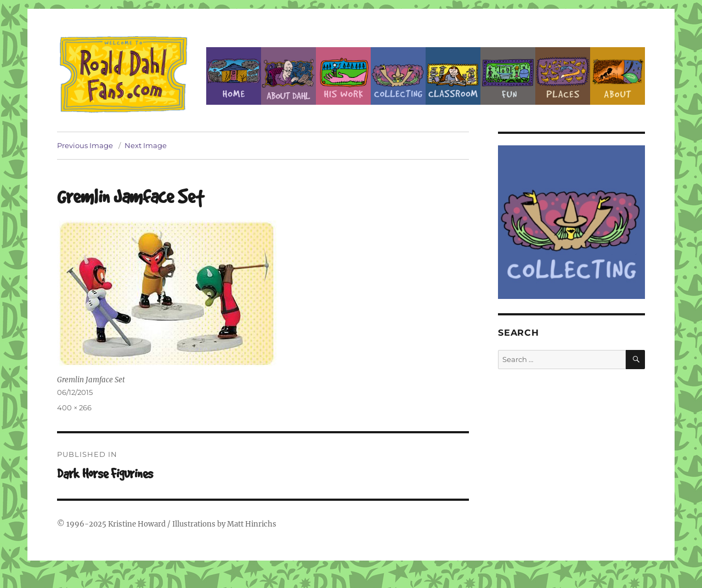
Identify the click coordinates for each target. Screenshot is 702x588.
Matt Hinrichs (252, 524)
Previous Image (85, 145)
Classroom (453, 76)
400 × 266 (74, 408)
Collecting (398, 76)
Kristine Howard (137, 524)
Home (234, 76)
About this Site (618, 76)
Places (563, 76)
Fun (508, 76)
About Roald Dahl (288, 76)
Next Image (146, 145)
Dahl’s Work (343, 76)
